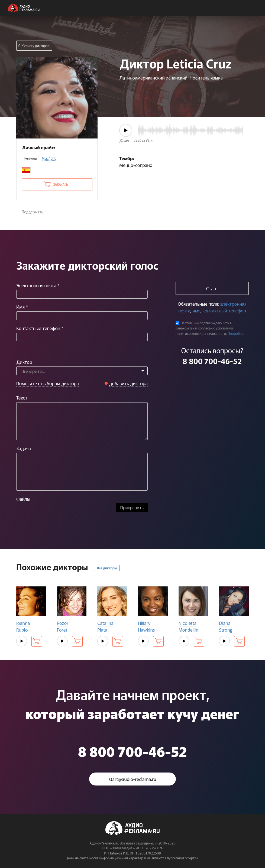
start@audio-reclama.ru (132, 779)
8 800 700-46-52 (212, 361)
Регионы (31, 158)
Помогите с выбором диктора (48, 383)
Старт (212, 288)
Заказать (60, 184)
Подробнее (237, 333)
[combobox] (82, 371)
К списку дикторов (35, 46)
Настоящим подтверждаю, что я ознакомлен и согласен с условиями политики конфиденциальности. (204, 328)
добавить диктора (129, 383)
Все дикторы (107, 568)
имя (196, 310)
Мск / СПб (49, 158)
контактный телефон (224, 310)
